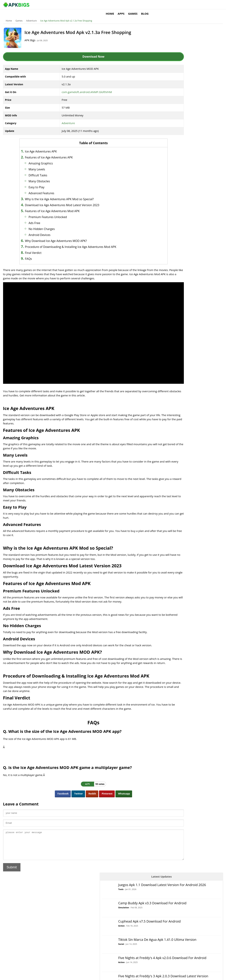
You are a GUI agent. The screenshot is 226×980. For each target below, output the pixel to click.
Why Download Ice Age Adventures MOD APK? (60, 235)
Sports (171, 272)
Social (187, 106)
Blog (192, 5)
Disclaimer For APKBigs (178, 976)
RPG (170, 257)
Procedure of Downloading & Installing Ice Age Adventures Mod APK (75, 241)
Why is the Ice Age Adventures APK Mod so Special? (64, 194)
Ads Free (39, 218)
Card (170, 200)
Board (171, 192)
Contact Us (216, 976)
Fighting (172, 214)
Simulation (189, 65)
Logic (170, 221)
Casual (171, 207)
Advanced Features (46, 188)
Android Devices (44, 229)
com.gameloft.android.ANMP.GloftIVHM (80, 87)
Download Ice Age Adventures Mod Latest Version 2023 (66, 200)
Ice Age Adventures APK (45, 146)
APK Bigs (34, 35)
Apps (168, 5)
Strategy (172, 279)
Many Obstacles (44, 176)
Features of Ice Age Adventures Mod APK (57, 206)
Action (187, 83)
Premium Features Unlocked (52, 212)
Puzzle (171, 243)
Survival (172, 286)
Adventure (33, 15)
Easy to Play (41, 182)
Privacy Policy (200, 976)
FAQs (33, 253)
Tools (186, 47)
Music (171, 236)
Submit (13, 856)
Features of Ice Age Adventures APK (53, 152)
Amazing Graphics (45, 158)
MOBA (171, 229)
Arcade (172, 185)
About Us (157, 976)
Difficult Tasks (42, 170)
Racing (171, 250)
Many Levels (41, 164)
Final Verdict (38, 247)
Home (157, 5)
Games (180, 5)
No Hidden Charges (46, 223)
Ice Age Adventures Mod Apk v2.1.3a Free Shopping (68, 15)
